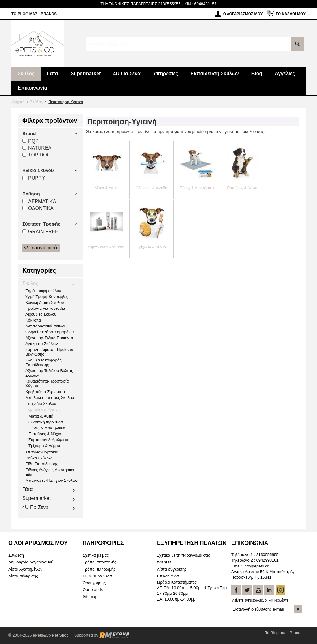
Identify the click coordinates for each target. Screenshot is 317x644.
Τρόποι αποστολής (99, 562)
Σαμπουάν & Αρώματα (48, 440)
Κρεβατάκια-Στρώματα (45, 392)
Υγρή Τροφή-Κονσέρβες (47, 297)
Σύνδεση (16, 555)
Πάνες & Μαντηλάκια (47, 428)
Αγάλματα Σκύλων (42, 344)
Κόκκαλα (33, 320)
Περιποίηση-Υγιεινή (43, 409)
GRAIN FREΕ (40, 232)
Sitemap (90, 596)
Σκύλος (26, 74)
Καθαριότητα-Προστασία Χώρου (47, 383)
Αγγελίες (285, 74)
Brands (49, 14)
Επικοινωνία (33, 88)
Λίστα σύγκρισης (23, 576)
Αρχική (18, 102)
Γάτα (53, 74)
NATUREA (37, 148)
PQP (30, 141)
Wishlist (164, 562)
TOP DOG (37, 155)
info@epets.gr (256, 566)
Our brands (93, 590)
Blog (257, 74)
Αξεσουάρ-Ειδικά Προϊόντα (49, 338)
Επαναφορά (41, 248)
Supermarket (86, 74)
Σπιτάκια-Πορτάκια (42, 452)
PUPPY (34, 178)
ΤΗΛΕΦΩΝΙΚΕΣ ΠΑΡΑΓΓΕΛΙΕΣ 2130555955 (140, 4)
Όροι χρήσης (94, 583)
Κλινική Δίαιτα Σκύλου (45, 302)
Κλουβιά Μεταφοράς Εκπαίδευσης (43, 362)
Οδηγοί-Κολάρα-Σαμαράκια (50, 332)
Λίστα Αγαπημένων (25, 569)
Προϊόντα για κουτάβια (45, 308)
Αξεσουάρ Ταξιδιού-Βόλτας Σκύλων (49, 373)
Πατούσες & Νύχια (45, 434)
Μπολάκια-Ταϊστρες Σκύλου (50, 398)
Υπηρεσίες (166, 74)
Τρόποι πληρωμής (99, 569)
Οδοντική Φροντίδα (46, 422)
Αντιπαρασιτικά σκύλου (46, 326)
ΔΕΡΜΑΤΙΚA (39, 202)
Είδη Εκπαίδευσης (42, 464)
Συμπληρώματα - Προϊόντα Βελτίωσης (49, 352)
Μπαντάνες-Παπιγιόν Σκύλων (52, 480)
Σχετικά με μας (96, 555)
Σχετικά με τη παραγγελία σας (183, 555)
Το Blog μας (24, 14)
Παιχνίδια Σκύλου (41, 403)
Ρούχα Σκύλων (39, 458)
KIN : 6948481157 (200, 4)
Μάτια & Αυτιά (41, 416)
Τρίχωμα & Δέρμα (44, 446)
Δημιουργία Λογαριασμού (31, 562)
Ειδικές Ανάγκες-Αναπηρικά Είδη (50, 472)
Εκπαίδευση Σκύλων (215, 74)
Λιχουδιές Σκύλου (41, 314)
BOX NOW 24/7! (97, 576)
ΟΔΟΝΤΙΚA (38, 208)
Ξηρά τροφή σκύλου (43, 291)
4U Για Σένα (127, 74)
